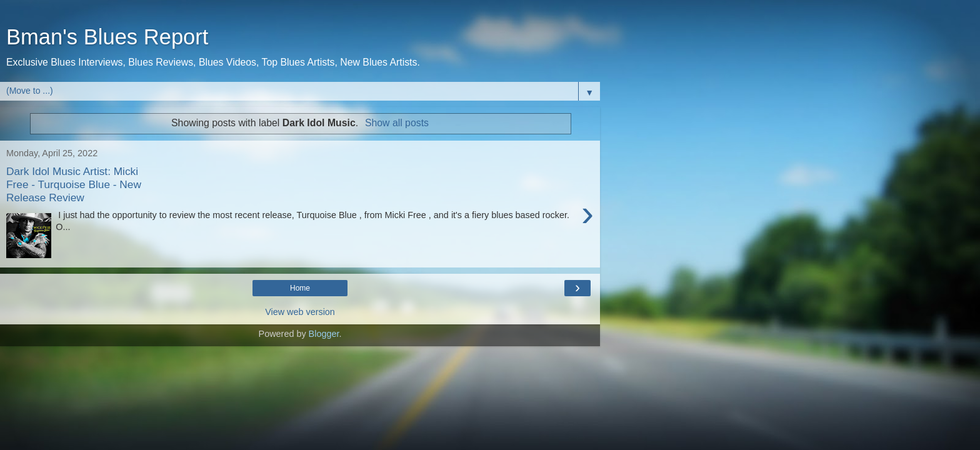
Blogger (324, 334)
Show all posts (397, 123)
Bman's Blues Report (107, 37)
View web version (300, 312)
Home (300, 288)
